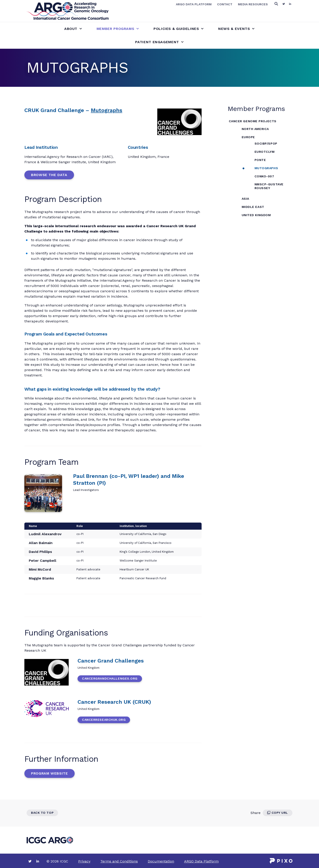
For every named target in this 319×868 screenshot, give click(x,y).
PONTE (260, 160)
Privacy (84, 861)
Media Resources (253, 4)
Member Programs (118, 29)
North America (255, 129)
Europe (248, 137)
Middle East (253, 207)
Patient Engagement (159, 42)
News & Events (236, 29)
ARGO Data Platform (194, 4)
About (73, 29)
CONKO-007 (264, 176)
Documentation (161, 861)
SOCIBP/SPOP (266, 143)
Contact (225, 4)
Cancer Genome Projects (253, 121)
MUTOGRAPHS (266, 168)
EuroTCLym (265, 152)
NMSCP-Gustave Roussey (269, 186)
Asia (245, 199)
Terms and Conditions (119, 861)
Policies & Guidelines (179, 29)
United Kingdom (256, 215)
